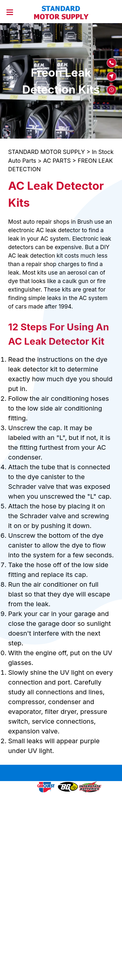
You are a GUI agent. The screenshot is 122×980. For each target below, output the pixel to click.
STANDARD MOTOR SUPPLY (47, 152)
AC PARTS (57, 161)
